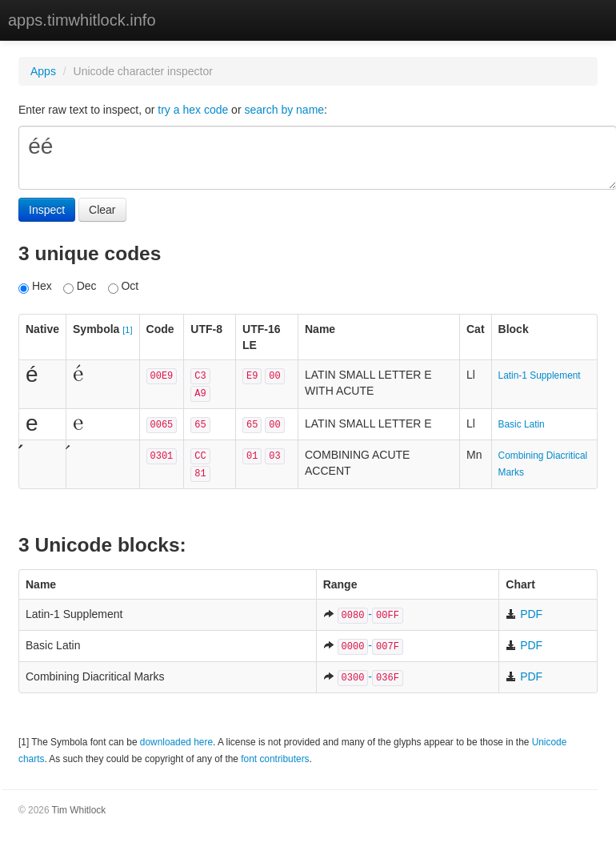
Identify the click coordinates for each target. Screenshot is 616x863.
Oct (124, 287)
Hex (35, 287)
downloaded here (176, 742)
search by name (284, 110)
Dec (80, 287)
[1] (127, 330)
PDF (524, 614)
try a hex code (193, 110)
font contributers (275, 759)
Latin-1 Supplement (540, 375)
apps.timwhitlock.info (82, 20)
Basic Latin (522, 424)
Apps (43, 71)
